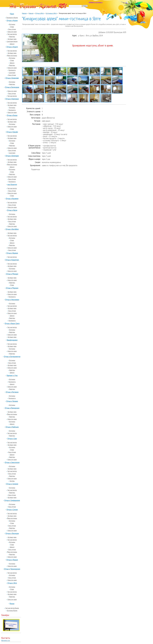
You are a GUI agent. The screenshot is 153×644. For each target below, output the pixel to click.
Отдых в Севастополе (12, 463)
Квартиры (12, 37)
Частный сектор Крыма (12, 608)
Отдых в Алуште (12, 47)
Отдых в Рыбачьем (12, 427)
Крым (12, 14)
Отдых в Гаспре (12, 116)
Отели (12, 27)
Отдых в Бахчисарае (12, 87)
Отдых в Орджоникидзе (12, 357)
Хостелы (12, 481)
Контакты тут (6, 641)
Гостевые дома (12, 39)
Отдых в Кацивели (12, 199)
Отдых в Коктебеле (12, 229)
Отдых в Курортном (12, 260)
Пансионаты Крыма (12, 18)
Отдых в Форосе (12, 560)
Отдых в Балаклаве (12, 78)
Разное (12, 604)
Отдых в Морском (12, 288)
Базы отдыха (12, 29)
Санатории (12, 73)
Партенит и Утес (12, 376)
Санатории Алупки (12, 42)
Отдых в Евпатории (12, 156)
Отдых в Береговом (12, 99)
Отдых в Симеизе (12, 484)
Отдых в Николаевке (12, 300)
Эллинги (12, 44)
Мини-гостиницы (12, 56)
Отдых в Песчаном (12, 392)
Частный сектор (12, 34)
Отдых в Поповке (12, 401)
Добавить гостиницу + (96, 3)
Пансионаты (12, 70)
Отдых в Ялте (12, 583)
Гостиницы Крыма (12, 611)
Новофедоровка (12, 340)
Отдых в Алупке (12, 21)
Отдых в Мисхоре (12, 274)
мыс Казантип (12, 185)
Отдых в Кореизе (12, 253)
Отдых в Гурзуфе (12, 132)
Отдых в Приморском (12, 408)
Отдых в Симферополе (12, 501)
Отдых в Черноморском (12, 569)
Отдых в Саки (12, 439)
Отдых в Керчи (12, 210)
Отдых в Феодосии (12, 534)
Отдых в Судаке (12, 510)
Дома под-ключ (12, 32)
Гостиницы (12, 24)
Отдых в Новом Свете (12, 324)
